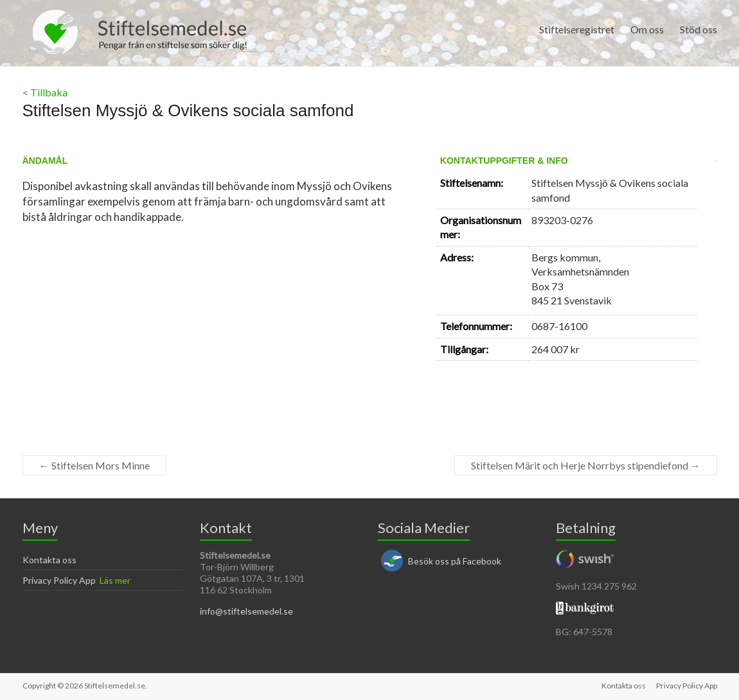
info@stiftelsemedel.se (246, 611)
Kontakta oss (49, 560)
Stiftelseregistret (577, 29)
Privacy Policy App (59, 580)
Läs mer (115, 580)
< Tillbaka (45, 92)
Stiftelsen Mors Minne (94, 465)
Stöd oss (699, 29)
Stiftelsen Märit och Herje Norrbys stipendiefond (586, 465)
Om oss (647, 29)
